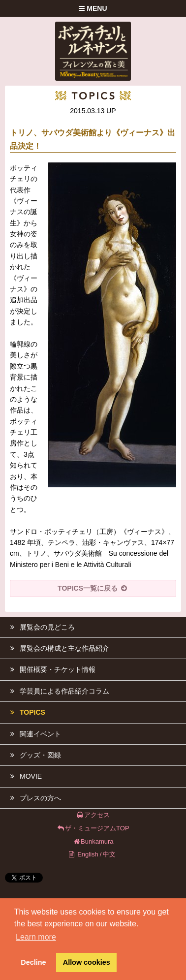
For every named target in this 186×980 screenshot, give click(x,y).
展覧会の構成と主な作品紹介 (57, 648)
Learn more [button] (36, 937)
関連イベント (33, 734)
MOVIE (23, 776)
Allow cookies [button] (87, 962)
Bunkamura (93, 841)
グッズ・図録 (33, 755)
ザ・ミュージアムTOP (93, 828)
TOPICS (25, 712)
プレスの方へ (33, 798)
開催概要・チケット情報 (50, 669)
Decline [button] (33, 962)
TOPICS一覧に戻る (93, 588)
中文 (109, 854)
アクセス (93, 815)
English (88, 854)
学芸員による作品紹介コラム (57, 691)
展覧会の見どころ (40, 627)
